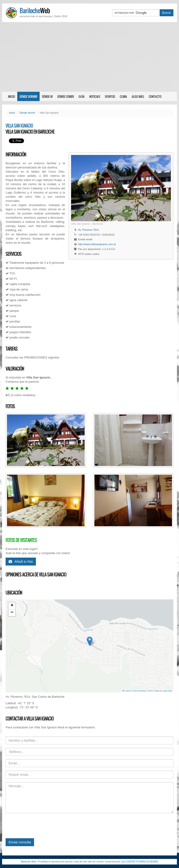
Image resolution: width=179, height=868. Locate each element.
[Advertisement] (89, 57)
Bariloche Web (29, 862)
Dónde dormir (28, 96)
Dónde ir (47, 96)
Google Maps (167, 691)
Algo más (138, 96)
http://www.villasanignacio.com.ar (97, 244)
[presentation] (41, 826)
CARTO (151, 691)
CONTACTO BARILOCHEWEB (140, 862)
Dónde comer (66, 96)
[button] (90, 641)
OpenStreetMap (139, 691)
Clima (123, 96)
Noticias (95, 96)
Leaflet (126, 691)
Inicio (11, 96)
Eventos (110, 96)
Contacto (155, 96)
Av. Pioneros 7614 (88, 230)
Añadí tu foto (21, 562)
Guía (82, 96)
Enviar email (85, 239)
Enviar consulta (20, 842)
